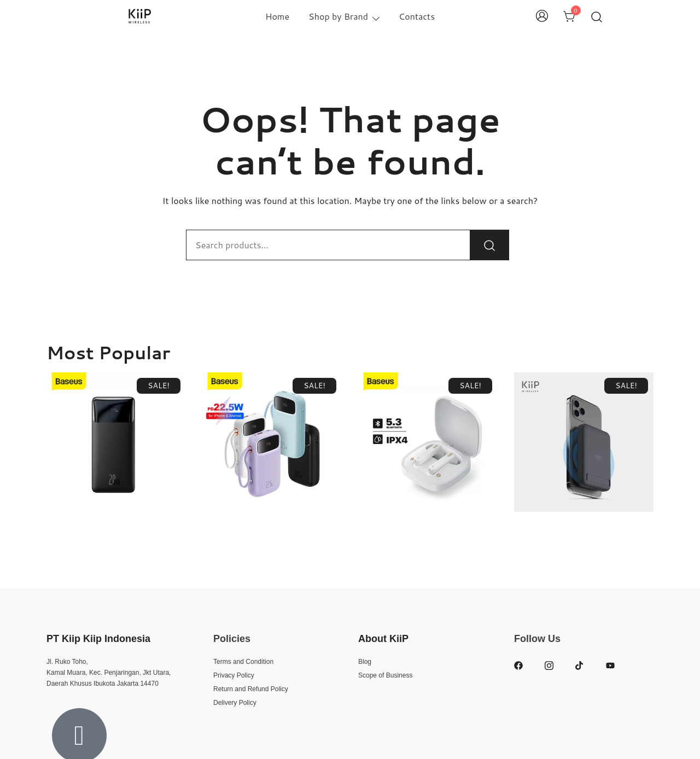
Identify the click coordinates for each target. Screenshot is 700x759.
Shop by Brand (338, 16)
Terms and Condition (243, 662)
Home (277, 16)
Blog (365, 662)
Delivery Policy (235, 703)
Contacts (417, 16)
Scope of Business (385, 675)
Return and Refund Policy (251, 689)
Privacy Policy (234, 675)
